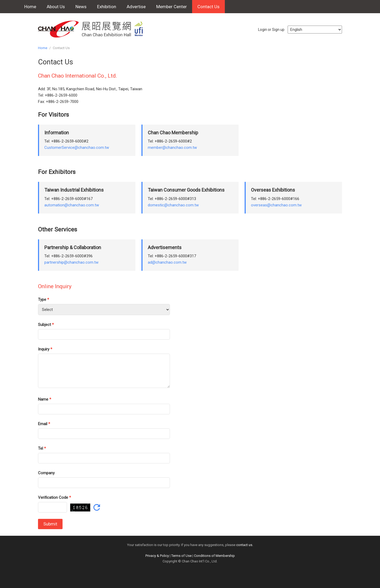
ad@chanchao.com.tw (167, 262)
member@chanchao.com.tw (172, 148)
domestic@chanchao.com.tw (173, 205)
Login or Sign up (271, 30)
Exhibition (107, 7)
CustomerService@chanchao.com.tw (77, 148)
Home (30, 7)
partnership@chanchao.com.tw (71, 262)
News (81, 7)
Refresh (97, 507)
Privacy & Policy (157, 556)
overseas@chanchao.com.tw (276, 205)
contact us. (245, 545)
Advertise (136, 7)
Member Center (172, 7)
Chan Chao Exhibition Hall (93, 29)
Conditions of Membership (214, 556)
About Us (56, 7)
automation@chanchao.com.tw (72, 205)
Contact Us (208, 7)
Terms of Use (181, 556)
